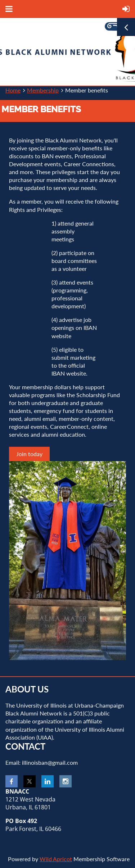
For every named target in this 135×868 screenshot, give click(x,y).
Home (13, 90)
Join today (29, 454)
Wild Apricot (56, 859)
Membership (43, 90)
